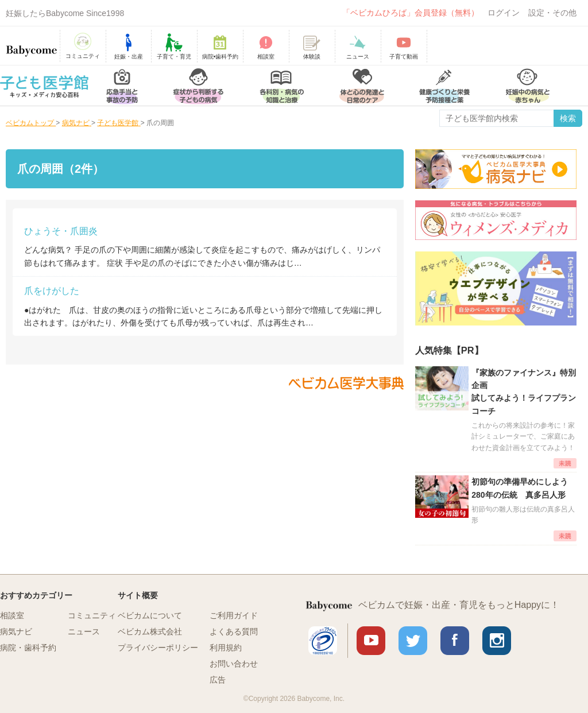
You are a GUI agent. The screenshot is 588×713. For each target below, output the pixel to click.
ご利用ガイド (234, 615)
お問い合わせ (234, 664)
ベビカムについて (150, 615)
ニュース (84, 631)
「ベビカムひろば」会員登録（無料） (411, 13)
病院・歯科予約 (28, 648)
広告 (218, 680)
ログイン (504, 13)
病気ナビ (16, 631)
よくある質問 (234, 631)
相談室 (12, 615)
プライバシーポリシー (158, 648)
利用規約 (226, 648)
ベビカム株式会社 (150, 631)
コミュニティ (92, 615)
